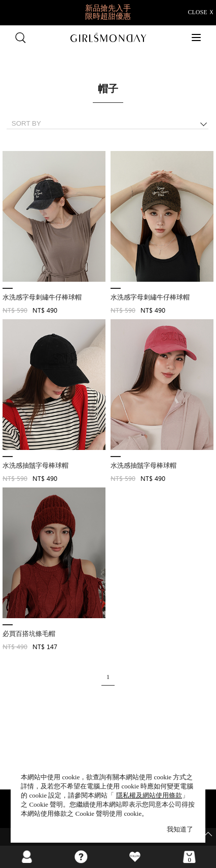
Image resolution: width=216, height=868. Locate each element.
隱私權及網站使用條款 (149, 795)
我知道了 (180, 829)
